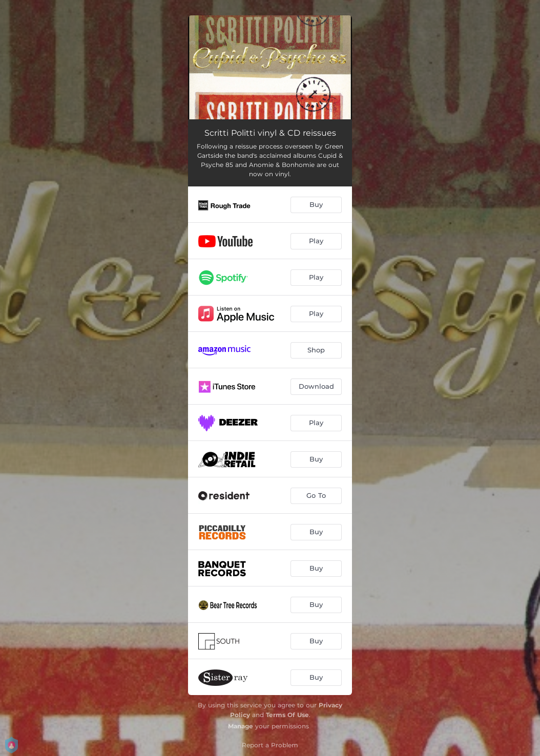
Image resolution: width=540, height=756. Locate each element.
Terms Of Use (287, 715)
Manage (241, 726)
